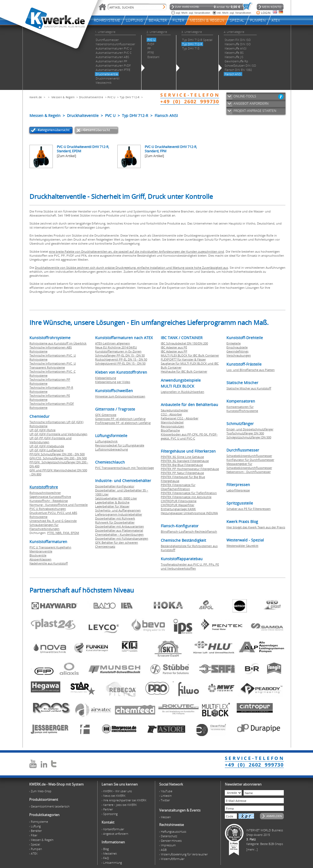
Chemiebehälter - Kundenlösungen (119, 534)
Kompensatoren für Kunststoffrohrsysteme (242, 409)
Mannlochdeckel (172, 422)
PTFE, (51, 533)
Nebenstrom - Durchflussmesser (249, 472)
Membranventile (41, 551)
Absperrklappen (40, 559)
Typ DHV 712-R (130, 97)
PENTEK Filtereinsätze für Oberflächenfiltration (178, 487)
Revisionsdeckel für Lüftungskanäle (120, 445)
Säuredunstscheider (174, 410)
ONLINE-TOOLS (245, 96)
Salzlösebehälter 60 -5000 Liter (116, 498)
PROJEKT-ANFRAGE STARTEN (255, 111)
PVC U (111, 97)
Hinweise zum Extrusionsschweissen (120, 396)
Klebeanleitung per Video (113, 382)
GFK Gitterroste (106, 415)
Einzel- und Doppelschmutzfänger (250, 429)
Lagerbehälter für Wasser (112, 506)
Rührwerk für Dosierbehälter (115, 522)
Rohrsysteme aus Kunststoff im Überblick (58, 343)
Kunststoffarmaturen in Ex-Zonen (118, 351)
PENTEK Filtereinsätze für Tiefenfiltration (189, 493)
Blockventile (38, 555)
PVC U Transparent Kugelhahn (50, 547)
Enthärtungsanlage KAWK (178, 509)
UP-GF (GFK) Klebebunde (47, 446)
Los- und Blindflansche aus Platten (251, 370)
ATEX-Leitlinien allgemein (113, 343)
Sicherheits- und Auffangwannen (118, 510)
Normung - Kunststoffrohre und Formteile (59, 505)
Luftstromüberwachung (111, 449)
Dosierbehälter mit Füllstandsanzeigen (122, 538)
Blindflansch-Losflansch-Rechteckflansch (189, 531)
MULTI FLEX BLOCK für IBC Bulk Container (190, 355)
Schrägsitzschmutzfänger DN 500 (249, 437)
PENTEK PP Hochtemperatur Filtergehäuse (190, 469)
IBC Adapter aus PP (174, 351)
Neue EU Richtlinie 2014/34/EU (116, 347)
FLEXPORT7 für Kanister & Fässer (183, 359)
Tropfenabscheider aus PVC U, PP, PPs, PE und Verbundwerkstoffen (190, 566)
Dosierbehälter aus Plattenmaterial (119, 530)
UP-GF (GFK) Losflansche (46, 450)
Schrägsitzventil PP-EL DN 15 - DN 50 (120, 363)
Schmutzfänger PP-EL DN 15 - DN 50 (120, 355)
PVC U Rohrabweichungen (48, 509)
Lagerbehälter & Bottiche (112, 502)
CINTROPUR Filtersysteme (179, 501)
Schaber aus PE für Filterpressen (249, 509)
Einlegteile (234, 343)
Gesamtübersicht (97, 130)
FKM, (67, 533)
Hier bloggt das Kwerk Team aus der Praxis (256, 527)
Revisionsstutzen (172, 426)
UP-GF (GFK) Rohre (42, 430)
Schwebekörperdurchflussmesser (249, 456)
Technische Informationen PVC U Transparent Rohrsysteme (53, 365)
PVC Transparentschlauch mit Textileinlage (124, 468)
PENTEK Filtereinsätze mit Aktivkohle (186, 497)
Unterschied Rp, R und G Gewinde (53, 521)
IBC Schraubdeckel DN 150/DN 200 (184, 343)
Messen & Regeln (63, 97)
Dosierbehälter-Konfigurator (115, 486)
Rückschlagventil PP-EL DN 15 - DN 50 (121, 359)
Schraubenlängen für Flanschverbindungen (44, 527)
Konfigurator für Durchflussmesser (250, 460)
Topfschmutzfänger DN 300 (245, 433)
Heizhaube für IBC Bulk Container (184, 371)
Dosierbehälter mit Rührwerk (115, 518)
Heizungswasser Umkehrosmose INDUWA (189, 513)
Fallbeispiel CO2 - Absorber (180, 418)
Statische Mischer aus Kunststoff (249, 388)
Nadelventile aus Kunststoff (49, 563)
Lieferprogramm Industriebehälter (119, 514)
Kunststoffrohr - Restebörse (49, 501)
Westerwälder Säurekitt (242, 546)
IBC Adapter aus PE (174, 347)
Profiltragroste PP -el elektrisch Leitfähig (123, 423)
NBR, (59, 533)
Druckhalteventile (91, 97)
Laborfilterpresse (238, 490)
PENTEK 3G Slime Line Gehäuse (182, 457)
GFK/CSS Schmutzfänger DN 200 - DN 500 (58, 458)
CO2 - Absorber (171, 414)
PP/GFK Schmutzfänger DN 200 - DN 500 (57, 454)
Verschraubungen (239, 355)
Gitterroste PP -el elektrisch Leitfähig (120, 419)
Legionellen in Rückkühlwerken (182, 392)
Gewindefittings (237, 351)
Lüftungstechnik (106, 441)
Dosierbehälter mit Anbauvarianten (120, 526)
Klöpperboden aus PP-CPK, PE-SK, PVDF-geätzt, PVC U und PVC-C (189, 436)
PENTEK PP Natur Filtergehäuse (182, 473)
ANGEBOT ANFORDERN (251, 103)
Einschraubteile (237, 347)
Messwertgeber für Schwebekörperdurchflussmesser (249, 466)
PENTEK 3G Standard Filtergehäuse (185, 461)
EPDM (75, 533)
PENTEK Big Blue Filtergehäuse (182, 465)
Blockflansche (170, 430)
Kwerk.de (36, 97)
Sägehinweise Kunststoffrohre (50, 497)
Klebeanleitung (106, 378)
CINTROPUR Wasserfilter (178, 505)
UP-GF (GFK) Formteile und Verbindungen (58, 434)
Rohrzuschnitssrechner (45, 493)
